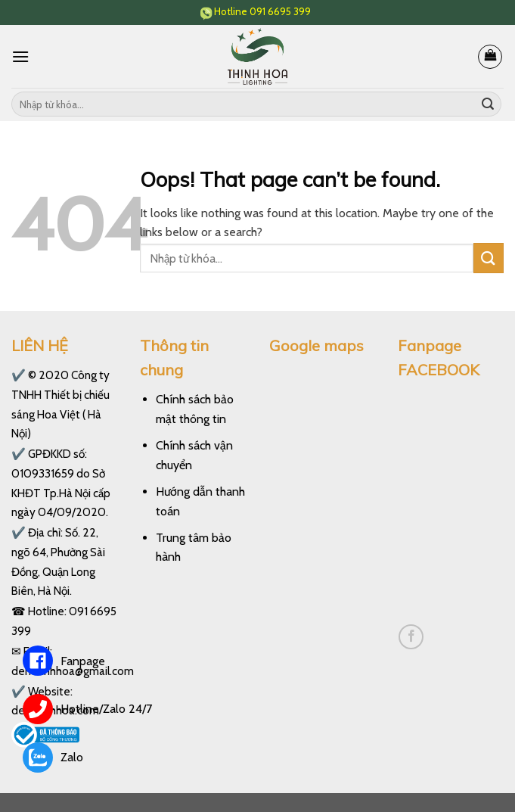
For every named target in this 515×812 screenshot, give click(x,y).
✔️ (19, 375)
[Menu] (20, 56)
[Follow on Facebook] (411, 637)
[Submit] (488, 104)
